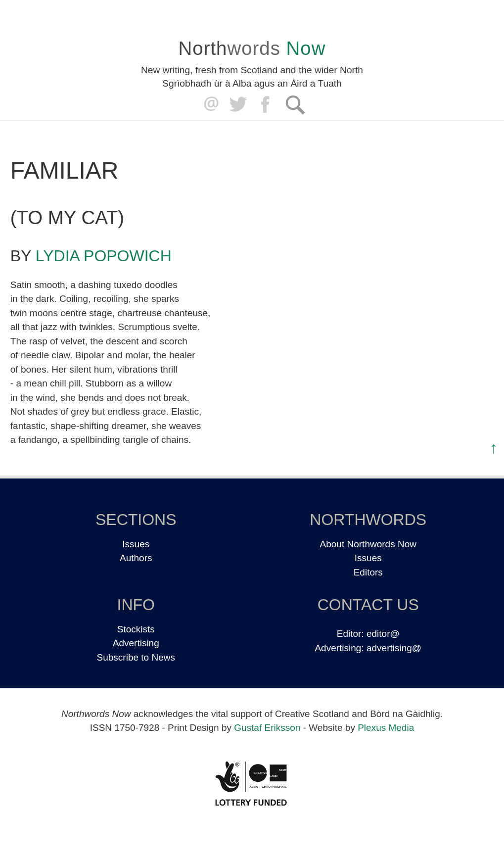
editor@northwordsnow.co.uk (209, 105)
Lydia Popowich (104, 256)
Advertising (136, 643)
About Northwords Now (368, 544)
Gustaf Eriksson (267, 728)
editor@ (383, 634)
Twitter (238, 105)
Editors (368, 572)
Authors (136, 558)
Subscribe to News (136, 657)
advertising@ (394, 648)
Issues (136, 544)
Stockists (136, 629)
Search (295, 105)
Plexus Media (386, 728)
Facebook (266, 105)
